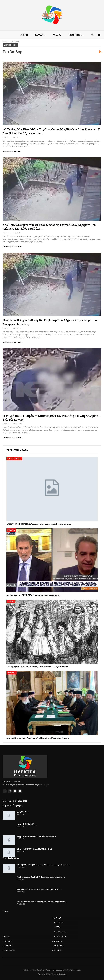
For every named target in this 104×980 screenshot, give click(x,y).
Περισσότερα (75, 35)
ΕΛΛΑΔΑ (39, 35)
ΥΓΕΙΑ (58, 927)
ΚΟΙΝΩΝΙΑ (60, 922)
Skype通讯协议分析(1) (27, 824)
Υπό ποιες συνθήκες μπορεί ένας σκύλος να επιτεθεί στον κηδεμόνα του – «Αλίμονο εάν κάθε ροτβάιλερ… (50, 227)
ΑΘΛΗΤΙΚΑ (58, 941)
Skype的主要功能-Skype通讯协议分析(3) (34, 849)
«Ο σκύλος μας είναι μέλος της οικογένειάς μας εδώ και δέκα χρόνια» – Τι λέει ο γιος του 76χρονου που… (52, 131)
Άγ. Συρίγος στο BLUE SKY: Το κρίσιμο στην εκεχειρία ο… (41, 877)
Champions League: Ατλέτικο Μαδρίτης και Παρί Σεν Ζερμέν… (44, 865)
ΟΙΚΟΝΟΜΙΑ (59, 946)
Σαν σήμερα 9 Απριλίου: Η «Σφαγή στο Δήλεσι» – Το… (40, 889)
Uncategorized (14, 459)
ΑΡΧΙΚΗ (24, 35)
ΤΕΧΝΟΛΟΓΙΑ (61, 932)
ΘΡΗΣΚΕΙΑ (12, 673)
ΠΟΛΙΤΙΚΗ (8, 946)
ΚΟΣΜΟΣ (57, 35)
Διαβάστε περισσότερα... (13, 152)
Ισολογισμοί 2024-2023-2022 (15, 801)
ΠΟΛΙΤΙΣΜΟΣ (10, 950)
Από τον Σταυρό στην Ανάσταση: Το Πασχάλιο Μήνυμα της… (42, 902)
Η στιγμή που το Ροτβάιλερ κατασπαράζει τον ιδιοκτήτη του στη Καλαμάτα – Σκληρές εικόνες (52, 418)
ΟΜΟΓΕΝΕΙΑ (61, 936)
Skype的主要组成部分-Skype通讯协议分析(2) (36, 836)
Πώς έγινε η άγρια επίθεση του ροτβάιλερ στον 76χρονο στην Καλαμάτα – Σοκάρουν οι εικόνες (50, 322)
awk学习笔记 (23, 812)
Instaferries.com (59, 974)
